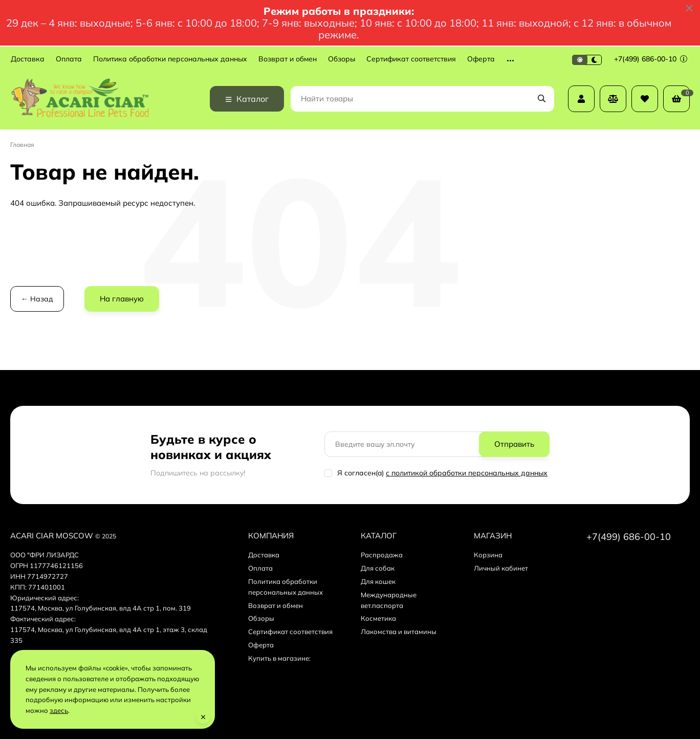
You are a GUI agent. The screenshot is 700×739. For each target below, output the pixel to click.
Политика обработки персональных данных (170, 59)
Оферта (481, 59)
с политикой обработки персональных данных (467, 473)
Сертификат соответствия (411, 59)
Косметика (378, 618)
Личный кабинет (501, 568)
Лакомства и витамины (399, 632)
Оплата (69, 59)
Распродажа (382, 555)
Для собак (378, 568)
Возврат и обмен (288, 59)
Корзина (488, 555)
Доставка (28, 59)
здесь (59, 710)
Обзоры (342, 59)
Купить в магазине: (279, 658)
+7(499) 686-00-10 (651, 59)
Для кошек (378, 581)
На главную (122, 299)
